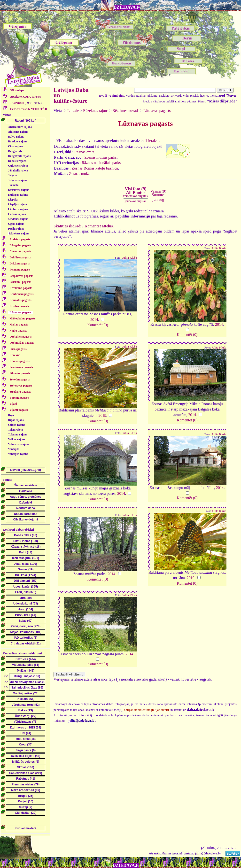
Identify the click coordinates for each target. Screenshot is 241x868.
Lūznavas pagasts (157, 111)
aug (161, 199)
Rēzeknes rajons (19, 233)
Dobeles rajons (17, 161)
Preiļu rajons (16, 229)
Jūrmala (13, 185)
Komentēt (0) (98, 325)
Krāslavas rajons (19, 190)
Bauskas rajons (17, 141)
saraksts (25, 97)
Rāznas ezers (84, 152)
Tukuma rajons (18, 434)
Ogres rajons (16, 224)
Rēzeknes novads (126, 111)
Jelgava (13, 175)
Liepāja (13, 200)
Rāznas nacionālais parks (101, 163)
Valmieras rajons (19, 444)
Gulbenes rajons (18, 166)
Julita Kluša (129, 258)
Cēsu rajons (15, 146)
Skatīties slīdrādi (67, 226)
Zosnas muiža (80, 174)
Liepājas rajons (18, 204)
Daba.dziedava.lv (28, 109)
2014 (94, 320)
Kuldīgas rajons (18, 195)
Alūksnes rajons (18, 132)
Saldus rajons (16, 425)
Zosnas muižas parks (100, 157)
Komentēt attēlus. (99, 226)
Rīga (11, 415)
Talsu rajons (16, 430)
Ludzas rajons (17, 214)
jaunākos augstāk (136, 201)
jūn (155, 199)
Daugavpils (15, 151)
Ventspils (14, 449)
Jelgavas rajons (18, 180)
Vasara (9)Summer (158, 193)
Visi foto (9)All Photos (136, 192)
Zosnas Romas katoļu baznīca (95, 168)
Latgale (73, 111)
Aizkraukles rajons (20, 127)
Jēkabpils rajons (18, 170)
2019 (102, 415)
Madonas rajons (18, 219)
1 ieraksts (153, 141)
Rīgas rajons (16, 420)
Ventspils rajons (18, 454)
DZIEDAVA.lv (127, 7)
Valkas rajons (16, 439)
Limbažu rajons (18, 209)
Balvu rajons (16, 137)
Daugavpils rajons (19, 156)
